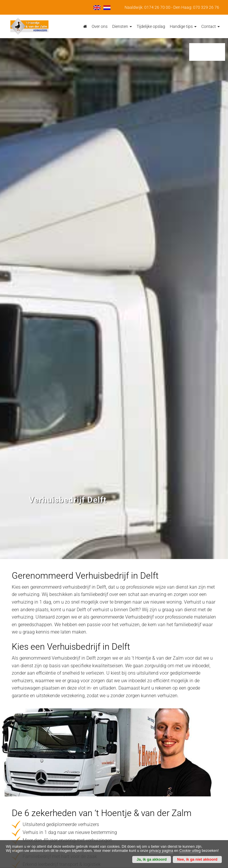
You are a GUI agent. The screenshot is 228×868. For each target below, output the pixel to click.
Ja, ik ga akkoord (152, 859)
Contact (211, 26)
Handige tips (183, 26)
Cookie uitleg (190, 851)
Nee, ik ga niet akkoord (197, 859)
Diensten (122, 26)
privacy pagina (161, 851)
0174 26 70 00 (157, 7)
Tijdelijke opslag (151, 26)
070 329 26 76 (206, 7)
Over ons (100, 26)
